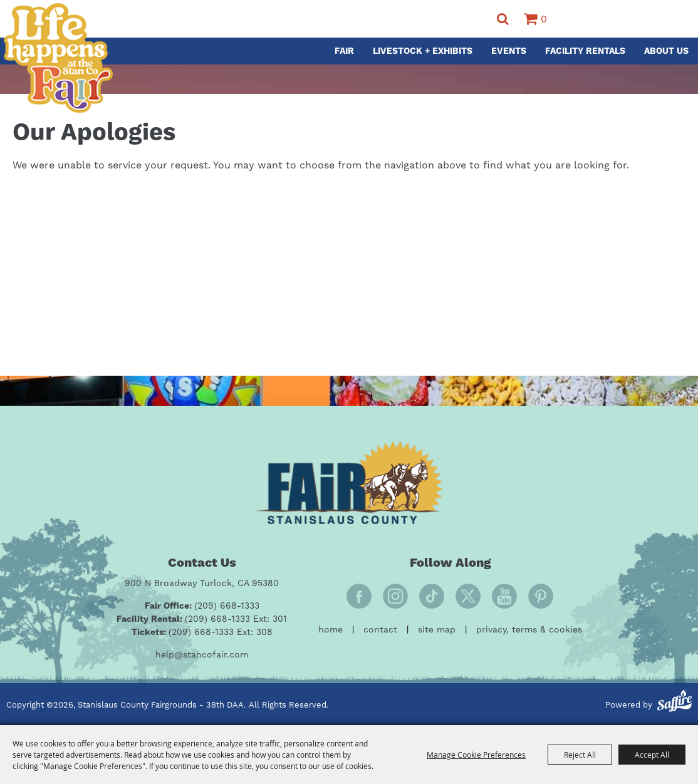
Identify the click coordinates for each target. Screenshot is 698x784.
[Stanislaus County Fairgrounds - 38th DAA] (58, 58)
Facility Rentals (585, 51)
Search (503, 19)
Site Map (437, 630)
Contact (380, 630)
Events (509, 51)
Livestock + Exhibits (423, 51)
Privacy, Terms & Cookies (529, 630)
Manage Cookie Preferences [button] (476, 755)
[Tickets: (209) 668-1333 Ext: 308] (202, 633)
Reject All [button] (580, 755)
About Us (666, 51)
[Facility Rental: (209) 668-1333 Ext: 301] (202, 620)
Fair (344, 51)
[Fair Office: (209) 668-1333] (202, 606)
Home (331, 630)
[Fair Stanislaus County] (349, 482)
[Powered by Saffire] (675, 703)
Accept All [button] (652, 755)
